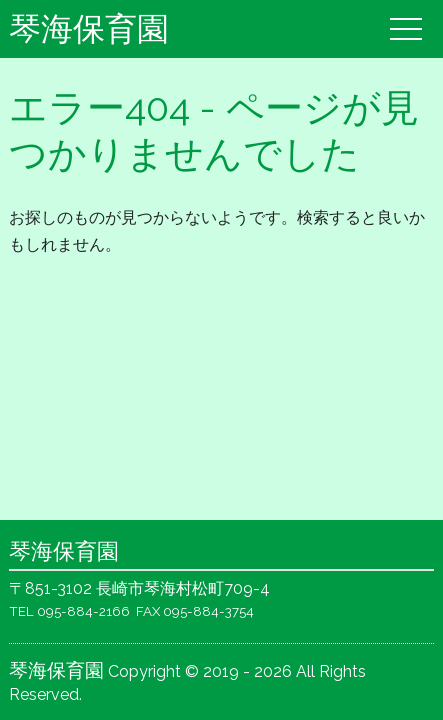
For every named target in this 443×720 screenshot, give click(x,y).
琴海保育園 (89, 28)
